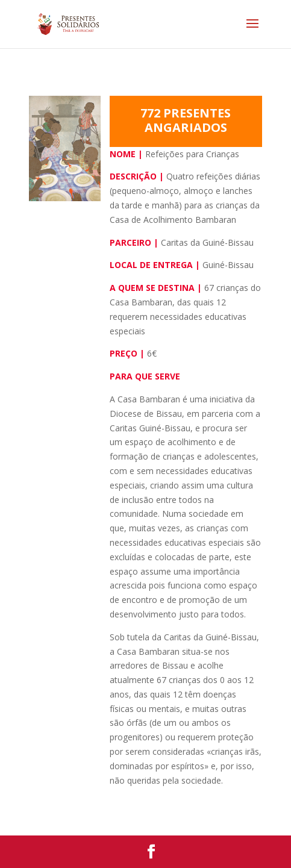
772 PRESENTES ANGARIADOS (186, 120)
